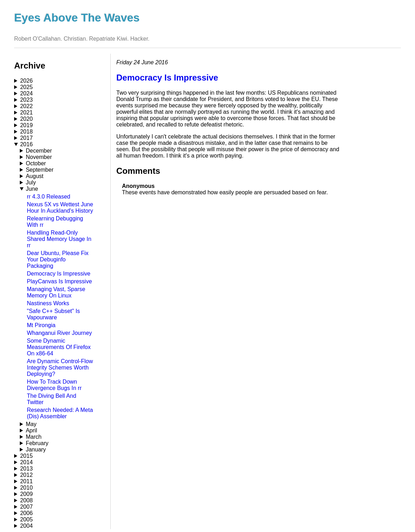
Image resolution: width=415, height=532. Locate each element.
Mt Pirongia (41, 325)
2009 (27, 494)
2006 (27, 513)
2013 (27, 469)
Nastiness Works (48, 303)
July (31, 182)
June (32, 189)
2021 (27, 113)
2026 (27, 81)
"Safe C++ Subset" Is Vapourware (53, 314)
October (36, 163)
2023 (27, 100)
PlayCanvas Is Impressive (59, 281)
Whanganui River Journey (59, 333)
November (39, 157)
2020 (27, 119)
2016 (27, 144)
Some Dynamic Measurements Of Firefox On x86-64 (59, 347)
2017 (27, 138)
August (35, 176)
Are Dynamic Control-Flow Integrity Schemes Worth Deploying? (60, 368)
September (40, 170)
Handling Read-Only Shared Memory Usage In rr (59, 239)
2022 (27, 106)
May (31, 424)
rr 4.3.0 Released (49, 197)
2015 (27, 456)
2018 (27, 132)
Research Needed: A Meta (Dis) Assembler (60, 413)
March (34, 437)
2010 (27, 488)
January (36, 450)
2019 (27, 125)
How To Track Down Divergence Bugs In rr (54, 385)
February (37, 443)
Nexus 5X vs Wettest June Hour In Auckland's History (60, 208)
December (39, 151)
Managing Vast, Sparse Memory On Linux (56, 292)
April (31, 430)
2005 (27, 519)
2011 (27, 481)
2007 (27, 507)
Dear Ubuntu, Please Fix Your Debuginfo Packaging (58, 259)
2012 (27, 475)
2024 (27, 93)
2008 (27, 500)
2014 (27, 462)
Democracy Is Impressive (59, 274)
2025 (27, 87)
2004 (27, 526)
